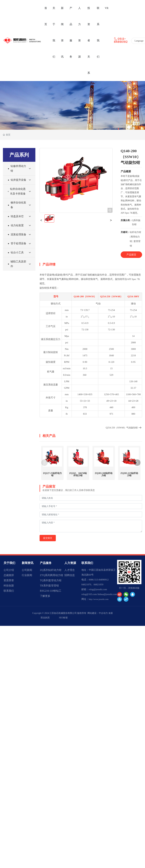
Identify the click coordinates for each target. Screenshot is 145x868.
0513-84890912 (121, 40)
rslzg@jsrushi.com (98, 589)
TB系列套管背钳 (49, 586)
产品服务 (46, 563)
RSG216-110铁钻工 (51, 591)
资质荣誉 (9, 580)
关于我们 (9, 563)
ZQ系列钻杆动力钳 (51, 570)
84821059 (98, 585)
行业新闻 (27, 575)
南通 (111, 613)
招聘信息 (70, 575)
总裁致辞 (9, 575)
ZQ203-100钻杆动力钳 (104, 459)
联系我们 (9, 591)
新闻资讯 (28, 563)
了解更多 (45, 596)
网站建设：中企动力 (98, 613)
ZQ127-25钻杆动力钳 (52, 474)
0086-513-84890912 (99, 580)
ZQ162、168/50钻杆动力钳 (78, 459)
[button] (137, 463)
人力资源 (70, 563)
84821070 (86, 585)
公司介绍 (9, 570)
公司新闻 (27, 570)
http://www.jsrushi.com (99, 599)
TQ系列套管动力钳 (51, 580)
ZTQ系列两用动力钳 (51, 575)
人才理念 (70, 570)
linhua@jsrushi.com (107, 594)
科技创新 (9, 586)
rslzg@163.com (89, 594)
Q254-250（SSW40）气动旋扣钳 (124, 428)
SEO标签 (63, 618)
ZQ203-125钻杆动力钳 (129, 459)
